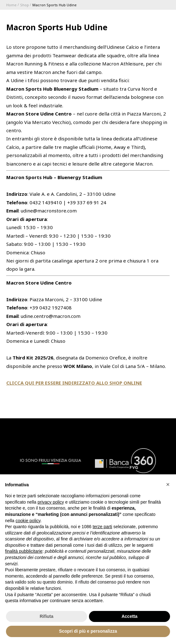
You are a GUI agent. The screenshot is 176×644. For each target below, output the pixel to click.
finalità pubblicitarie (24, 551)
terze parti (102, 527)
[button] (168, 484)
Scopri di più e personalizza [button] (88, 631)
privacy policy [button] (51, 502)
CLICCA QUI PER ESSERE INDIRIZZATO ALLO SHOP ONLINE (74, 383)
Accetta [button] (130, 616)
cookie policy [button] (28, 521)
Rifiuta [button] (47, 616)
